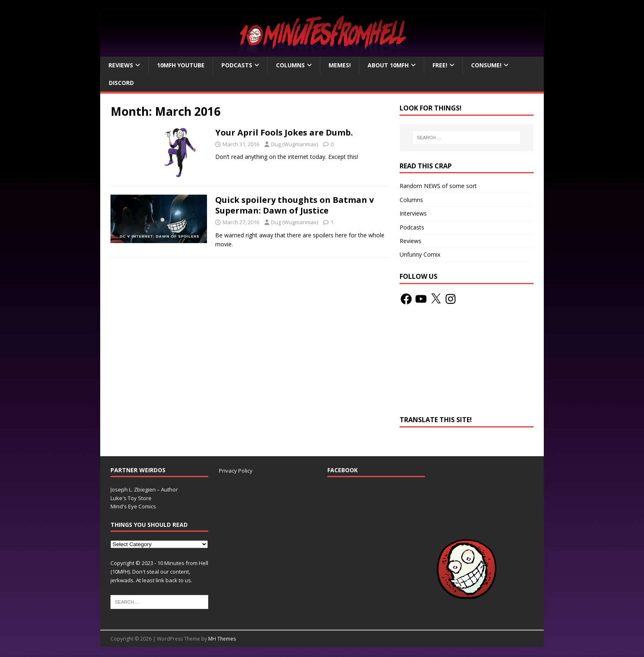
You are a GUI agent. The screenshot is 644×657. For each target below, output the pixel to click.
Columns (290, 65)
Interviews (413, 213)
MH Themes (222, 639)
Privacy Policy (236, 471)
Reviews (121, 65)
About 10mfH (388, 65)
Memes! (340, 65)
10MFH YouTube (181, 65)
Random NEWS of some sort (438, 186)
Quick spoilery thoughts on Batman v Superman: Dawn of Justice (294, 205)
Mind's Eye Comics (133, 506)
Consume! (486, 65)
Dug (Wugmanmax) (294, 144)
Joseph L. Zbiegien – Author (144, 489)
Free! (440, 65)
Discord (121, 83)
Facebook (343, 470)
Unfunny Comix (420, 254)
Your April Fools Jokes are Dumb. (284, 132)
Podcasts (237, 65)
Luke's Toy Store (131, 498)
